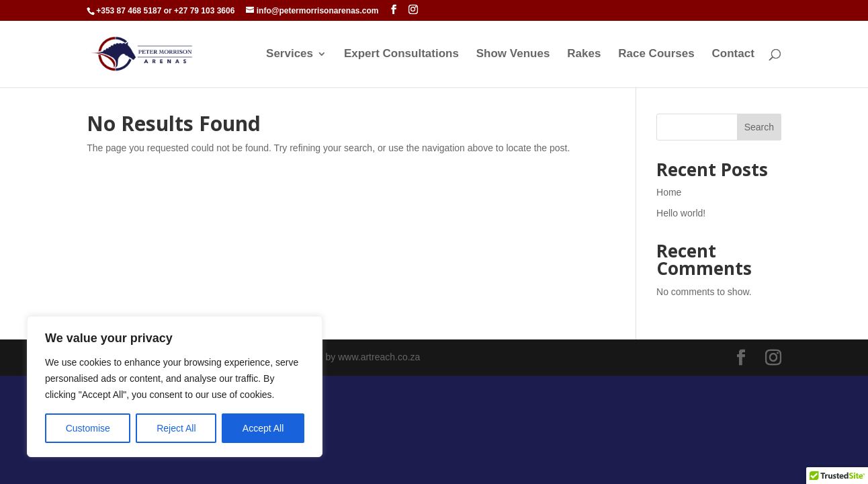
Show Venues (513, 54)
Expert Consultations (401, 54)
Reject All (176, 428)
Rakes (584, 54)
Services (290, 54)
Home (669, 192)
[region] (175, 387)
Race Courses (656, 54)
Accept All (263, 428)
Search (759, 127)
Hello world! (681, 213)
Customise (88, 428)
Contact (733, 54)
